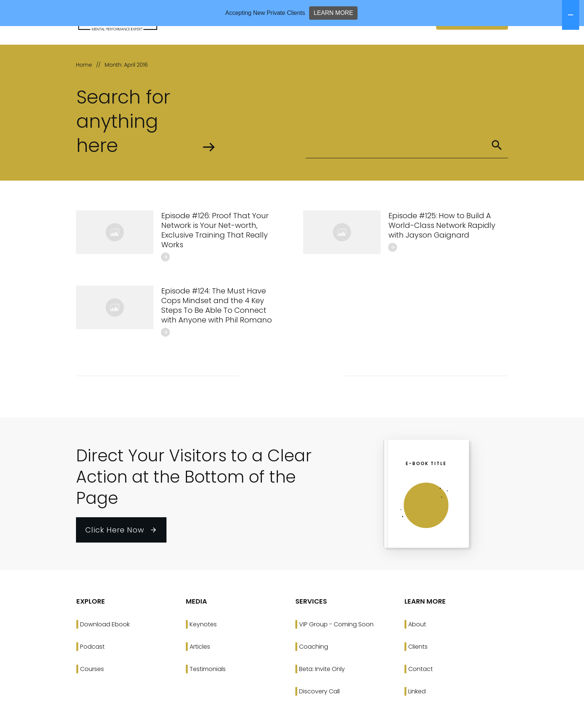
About (417, 650)
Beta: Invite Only (322, 695)
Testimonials (208, 695)
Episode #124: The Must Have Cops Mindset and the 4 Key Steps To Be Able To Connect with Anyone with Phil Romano (217, 331)
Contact (420, 695)
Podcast (92, 673)
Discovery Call (319, 717)
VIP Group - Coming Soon (336, 650)
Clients (418, 673)
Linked (417, 717)
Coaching (314, 673)
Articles (200, 673)
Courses (92, 695)
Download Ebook (105, 650)
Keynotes (203, 650)
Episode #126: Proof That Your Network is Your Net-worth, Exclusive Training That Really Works (215, 256)
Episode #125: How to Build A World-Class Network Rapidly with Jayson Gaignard (442, 251)
